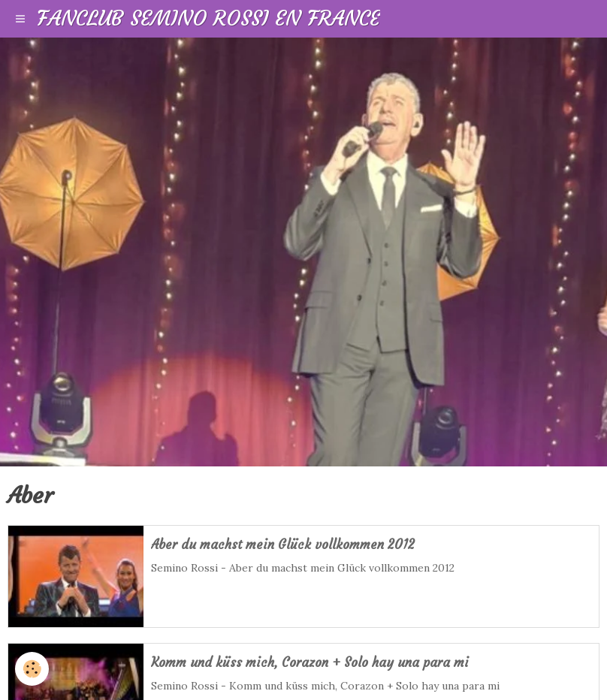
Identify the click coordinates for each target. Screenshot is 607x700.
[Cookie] (32, 669)
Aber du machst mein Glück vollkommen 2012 (283, 545)
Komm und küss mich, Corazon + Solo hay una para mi (310, 663)
